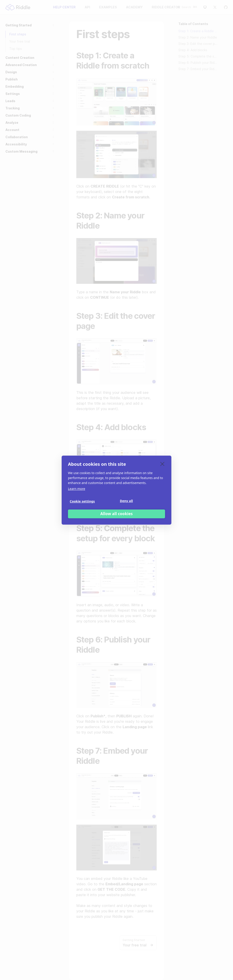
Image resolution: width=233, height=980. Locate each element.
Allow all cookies (116, 514)
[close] (162, 464)
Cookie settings (82, 501)
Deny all (126, 501)
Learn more (77, 489)
